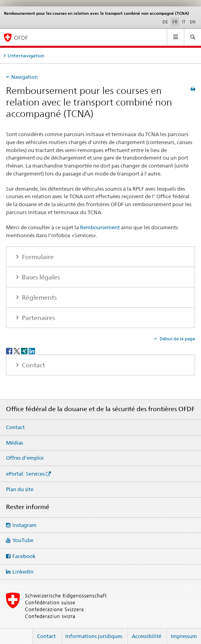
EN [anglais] (193, 22)
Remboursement (100, 227)
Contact (15, 427)
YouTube (23, 540)
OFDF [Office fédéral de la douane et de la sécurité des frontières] (21, 38)
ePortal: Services (25, 474)
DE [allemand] (165, 22)
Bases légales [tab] (40, 277)
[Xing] (25, 350)
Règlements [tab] (38, 298)
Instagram (24, 525)
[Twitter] (17, 350)
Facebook (24, 556)
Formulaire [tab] (37, 257)
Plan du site (20, 489)
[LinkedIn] (32, 350)
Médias (15, 443)
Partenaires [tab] (38, 318)
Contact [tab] (33, 365)
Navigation (24, 77)
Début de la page (177, 339)
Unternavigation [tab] (26, 56)
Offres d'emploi (25, 458)
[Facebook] (10, 350)
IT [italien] (184, 22)
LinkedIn (23, 572)
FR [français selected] (175, 22)
